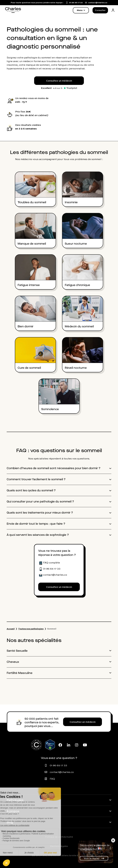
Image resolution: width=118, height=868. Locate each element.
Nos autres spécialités (34, 640)
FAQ (52, 779)
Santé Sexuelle (17, 651)
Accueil (11, 629)
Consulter (100, 10)
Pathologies (15, 800)
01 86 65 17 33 (58, 765)
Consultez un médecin (59, 81)
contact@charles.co (62, 772)
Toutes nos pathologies (31, 629)
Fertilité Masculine (20, 673)
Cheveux (13, 662)
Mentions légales (59, 846)
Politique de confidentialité (59, 837)
